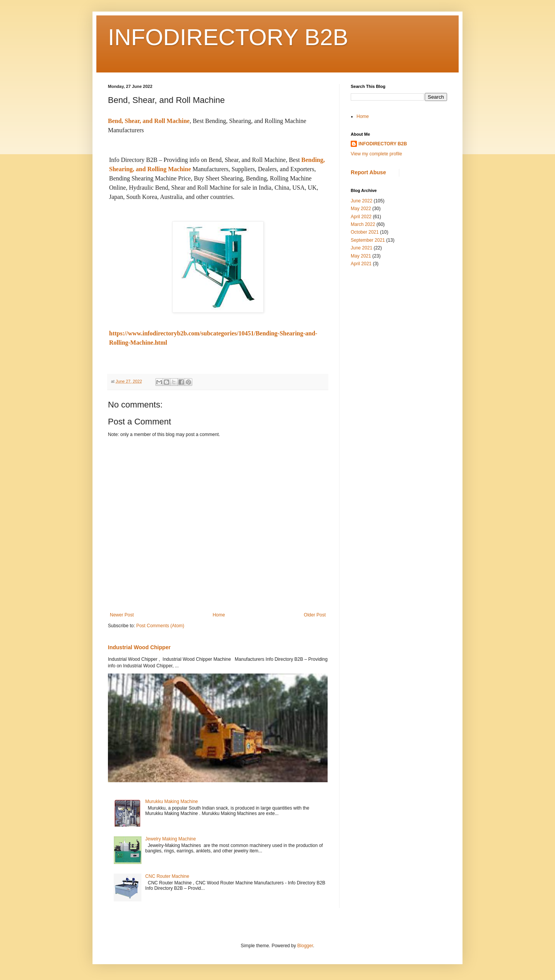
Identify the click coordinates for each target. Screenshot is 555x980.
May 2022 (361, 209)
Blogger (305, 946)
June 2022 (362, 201)
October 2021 (365, 232)
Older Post (315, 615)
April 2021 (361, 264)
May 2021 (361, 256)
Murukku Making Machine (172, 802)
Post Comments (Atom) (160, 626)
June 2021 (362, 248)
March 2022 (363, 224)
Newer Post (122, 615)
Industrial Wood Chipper (139, 647)
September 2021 (368, 240)
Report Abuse (368, 172)
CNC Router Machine (167, 876)
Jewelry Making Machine (171, 839)
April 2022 (361, 217)
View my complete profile (376, 154)
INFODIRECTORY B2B (228, 37)
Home (219, 615)
